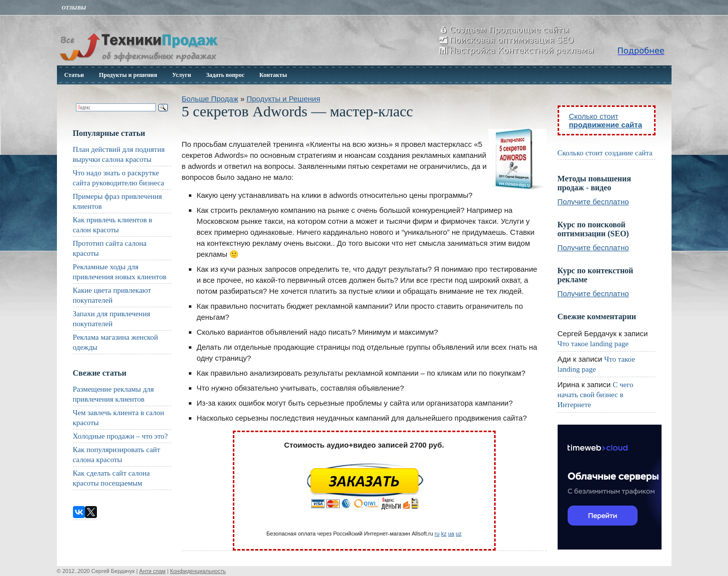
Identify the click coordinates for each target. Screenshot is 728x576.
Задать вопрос (225, 75)
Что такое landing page (593, 344)
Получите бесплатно (593, 202)
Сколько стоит (606, 120)
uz (459, 534)
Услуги (182, 75)
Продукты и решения (128, 75)
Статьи (74, 75)
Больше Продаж (210, 99)
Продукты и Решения (283, 99)
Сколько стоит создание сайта (605, 153)
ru (437, 534)
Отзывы (74, 7)
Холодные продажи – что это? (120, 436)
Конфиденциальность (198, 571)
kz (444, 534)
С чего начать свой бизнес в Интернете (596, 395)
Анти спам (153, 571)
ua (451, 534)
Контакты (273, 75)
